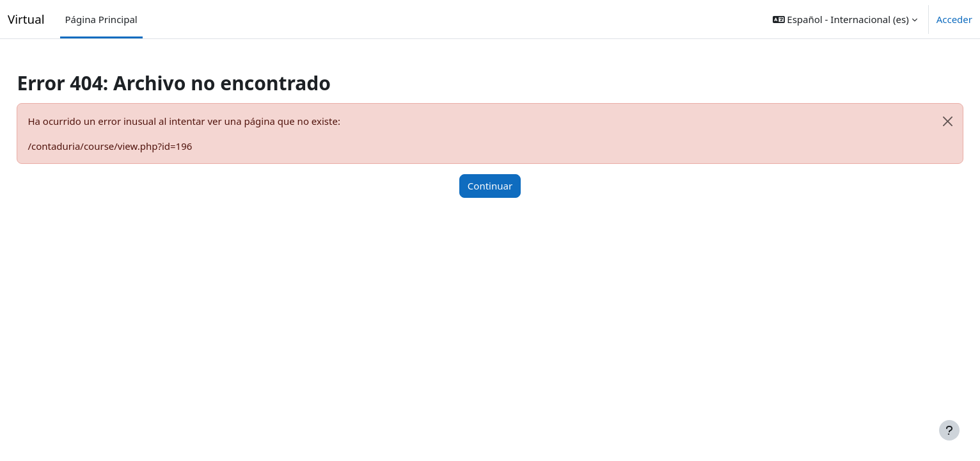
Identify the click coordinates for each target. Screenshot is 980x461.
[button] (845, 19)
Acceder (954, 19)
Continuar (490, 186)
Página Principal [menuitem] (101, 19)
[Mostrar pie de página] (949, 430)
